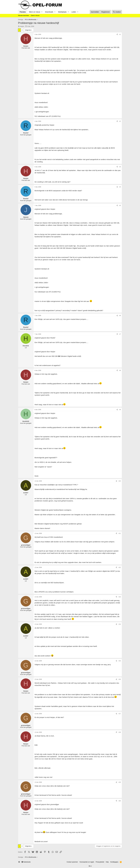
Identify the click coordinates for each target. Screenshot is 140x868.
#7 (120, 334)
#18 (120, 732)
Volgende (28, 30)
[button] (42, 12)
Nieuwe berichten (24, 15)
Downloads (49, 12)
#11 (120, 533)
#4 (120, 187)
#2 (120, 121)
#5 (120, 206)
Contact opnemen (72, 862)
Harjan (22, 26)
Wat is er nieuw (35, 12)
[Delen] (117, 35)
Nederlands (26, 862)
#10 (120, 481)
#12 (120, 567)
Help (107, 862)
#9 (120, 410)
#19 (120, 782)
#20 (120, 801)
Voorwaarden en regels (87, 862)
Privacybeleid (100, 862)
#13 (120, 597)
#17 (120, 714)
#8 (120, 370)
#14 (120, 624)
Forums (23, 12)
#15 (120, 661)
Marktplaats (62, 12)
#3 (120, 167)
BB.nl (90, 866)
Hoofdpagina (114, 862)
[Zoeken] (117, 12)
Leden (74, 12)
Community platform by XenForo (65, 866)
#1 (120, 34)
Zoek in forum (35, 15)
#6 (120, 316)
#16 (120, 679)
